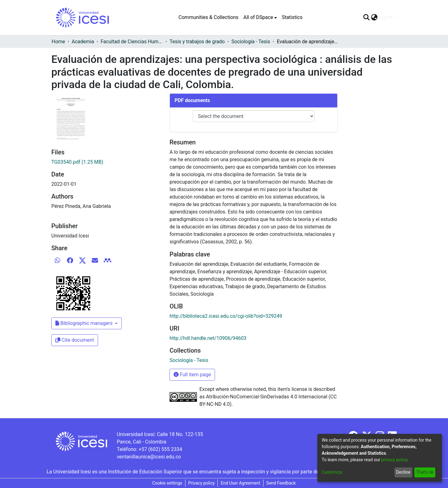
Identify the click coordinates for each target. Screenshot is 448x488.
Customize (332, 472)
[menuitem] (260, 17)
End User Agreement (240, 483)
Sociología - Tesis (251, 42)
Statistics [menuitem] (292, 17)
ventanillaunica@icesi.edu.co (149, 457)
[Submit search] (366, 17)
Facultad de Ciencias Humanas (132, 42)
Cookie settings (167, 483)
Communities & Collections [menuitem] (208, 17)
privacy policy (394, 460)
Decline (403, 472)
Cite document (75, 340)
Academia (83, 42)
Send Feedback (281, 483)
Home (58, 42)
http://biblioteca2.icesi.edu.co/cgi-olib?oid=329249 (226, 316)
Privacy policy (201, 483)
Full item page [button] (192, 375)
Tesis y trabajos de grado (197, 42)
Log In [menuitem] (385, 17)
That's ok (425, 472)
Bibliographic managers (85, 323)
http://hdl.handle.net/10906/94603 (208, 338)
